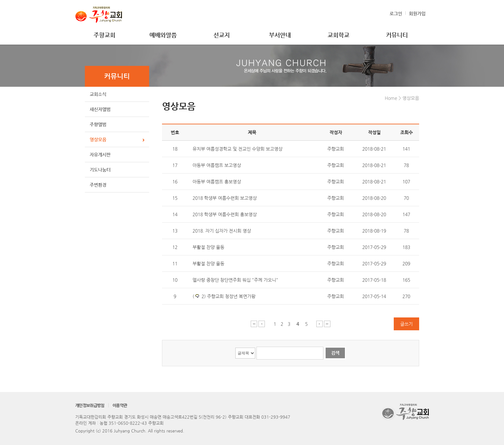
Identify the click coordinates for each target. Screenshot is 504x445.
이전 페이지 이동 (262, 324)
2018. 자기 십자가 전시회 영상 (222, 231)
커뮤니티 (397, 35)
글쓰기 (406, 324)
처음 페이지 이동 (254, 324)
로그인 (396, 13)
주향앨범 (98, 124)
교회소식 (98, 94)
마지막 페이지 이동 (327, 324)
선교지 (222, 35)
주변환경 (98, 185)
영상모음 (98, 139)
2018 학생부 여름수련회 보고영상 (225, 198)
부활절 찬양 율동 (208, 247)
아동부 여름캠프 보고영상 (217, 165)
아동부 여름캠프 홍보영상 (217, 182)
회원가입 (417, 13)
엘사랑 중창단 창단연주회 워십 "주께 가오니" (235, 280)
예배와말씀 (163, 35)
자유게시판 (100, 155)
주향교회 (104, 35)
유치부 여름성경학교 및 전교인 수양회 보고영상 (238, 149)
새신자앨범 (100, 109)
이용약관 (120, 405)
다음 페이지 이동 (320, 324)
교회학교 (338, 35)
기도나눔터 (100, 170)
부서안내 (280, 35)
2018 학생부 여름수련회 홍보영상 (225, 214)
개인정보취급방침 (90, 405)
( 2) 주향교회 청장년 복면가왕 (224, 296)
